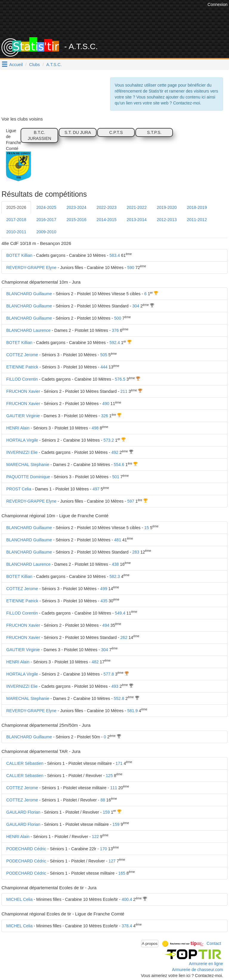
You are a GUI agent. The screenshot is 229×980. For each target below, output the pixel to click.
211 (124, 391)
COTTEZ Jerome (22, 355)
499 (104, 589)
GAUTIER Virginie (23, 416)
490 (106, 404)
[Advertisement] (119, 22)
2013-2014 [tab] (137, 220)
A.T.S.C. (54, 65)
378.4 (127, 926)
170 (103, 849)
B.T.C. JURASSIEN (40, 135)
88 (103, 800)
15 (147, 528)
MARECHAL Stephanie (28, 465)
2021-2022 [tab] (137, 207)
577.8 (109, 674)
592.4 (115, 343)
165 (122, 873)
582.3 (115, 576)
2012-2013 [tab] (167, 220)
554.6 (119, 465)
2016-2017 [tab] (46, 220)
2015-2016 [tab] (76, 220)
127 (112, 861)
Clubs (35, 65)
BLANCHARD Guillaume (29, 294)
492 (115, 452)
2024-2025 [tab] (46, 207)
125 (109, 776)
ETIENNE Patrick (22, 367)
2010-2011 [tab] (16, 232)
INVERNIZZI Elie (22, 452)
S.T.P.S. (154, 132)
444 (104, 367)
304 (136, 306)
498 (95, 428)
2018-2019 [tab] (197, 207)
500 (118, 318)
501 (116, 477)
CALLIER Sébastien (25, 763)
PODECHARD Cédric (26, 849)
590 (131, 268)
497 (96, 489)
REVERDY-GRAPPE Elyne (31, 268)
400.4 (127, 899)
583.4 (115, 255)
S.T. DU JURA (78, 132)
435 (104, 601)
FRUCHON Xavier (23, 391)
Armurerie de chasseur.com (198, 970)
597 (131, 501)
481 (118, 540)
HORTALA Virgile (22, 440)
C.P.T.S (116, 132)
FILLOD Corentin (22, 379)
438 (115, 564)
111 (114, 788)
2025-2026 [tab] (16, 207)
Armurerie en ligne (206, 964)
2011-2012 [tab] (197, 220)
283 (136, 552)
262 (124, 637)
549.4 (120, 613)
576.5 (120, 379)
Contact (214, 943)
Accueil (16, 65)
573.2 (109, 440)
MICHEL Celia (19, 899)
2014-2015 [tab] (107, 220)
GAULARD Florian (23, 812)
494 (106, 625)
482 (95, 662)
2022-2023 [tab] (107, 207)
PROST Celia (19, 489)
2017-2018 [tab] (16, 220)
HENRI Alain (18, 428)
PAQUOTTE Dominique (28, 477)
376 (115, 330)
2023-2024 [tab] (76, 207)
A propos (150, 944)
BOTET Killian (19, 255)
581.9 (133, 711)
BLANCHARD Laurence (28, 330)
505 (104, 355)
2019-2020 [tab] (167, 207)
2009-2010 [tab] (46, 232)
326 (105, 416)
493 (115, 686)
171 (119, 763)
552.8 (119, 698)
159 (106, 812)
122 (95, 837)
